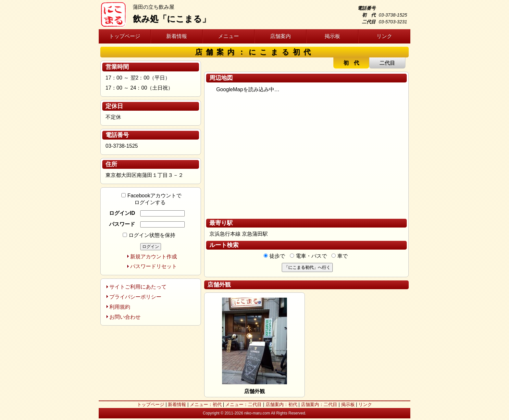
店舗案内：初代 (281, 404)
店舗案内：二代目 (319, 404)
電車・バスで (308, 256)
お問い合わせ (125, 317)
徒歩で (274, 256)
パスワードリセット (154, 266)
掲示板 (332, 36)
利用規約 (120, 307)
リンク (384, 36)
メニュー (229, 36)
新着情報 (177, 36)
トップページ (125, 36)
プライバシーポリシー (135, 297)
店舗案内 (280, 36)
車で (340, 256)
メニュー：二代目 (243, 404)
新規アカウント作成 (154, 257)
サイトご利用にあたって (138, 287)
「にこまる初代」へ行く (307, 267)
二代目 (387, 63)
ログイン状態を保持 (149, 235)
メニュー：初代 (206, 404)
